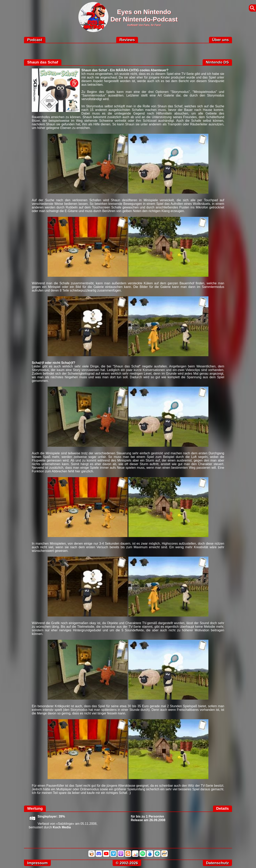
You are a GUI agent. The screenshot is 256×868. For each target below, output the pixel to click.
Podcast (35, 40)
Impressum (37, 863)
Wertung (35, 808)
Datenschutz (217, 863)
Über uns (220, 40)
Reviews (127, 40)
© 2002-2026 (127, 863)
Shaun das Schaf (43, 62)
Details (222, 808)
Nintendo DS (217, 62)
